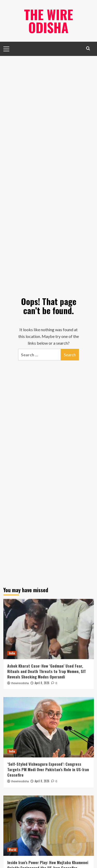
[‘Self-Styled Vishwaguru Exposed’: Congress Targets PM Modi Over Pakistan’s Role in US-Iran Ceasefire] (49, 727)
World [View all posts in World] (12, 850)
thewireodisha (20, 683)
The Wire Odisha (48, 21)
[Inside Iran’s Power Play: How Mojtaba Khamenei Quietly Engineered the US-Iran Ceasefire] (49, 826)
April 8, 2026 (42, 683)
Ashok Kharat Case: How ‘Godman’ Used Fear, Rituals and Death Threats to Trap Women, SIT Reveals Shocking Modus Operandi (47, 671)
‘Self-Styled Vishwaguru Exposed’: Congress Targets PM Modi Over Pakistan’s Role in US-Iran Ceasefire (48, 769)
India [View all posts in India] (12, 653)
